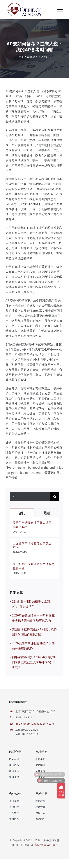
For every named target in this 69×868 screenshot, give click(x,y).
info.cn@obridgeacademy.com (35, 724)
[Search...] (30, 496)
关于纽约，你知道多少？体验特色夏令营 (34, 566)
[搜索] (55, 496)
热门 (22, 513)
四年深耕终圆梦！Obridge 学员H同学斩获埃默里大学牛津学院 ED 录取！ (34, 662)
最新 (47, 513)
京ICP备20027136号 (46, 845)
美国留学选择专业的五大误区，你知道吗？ (34, 525)
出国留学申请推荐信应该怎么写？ (32, 545)
